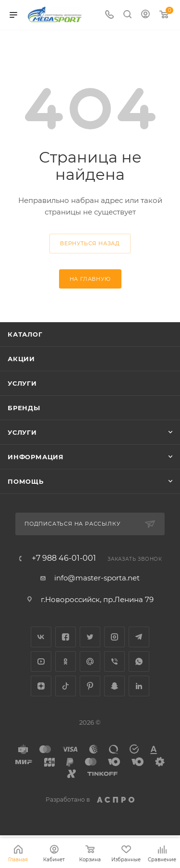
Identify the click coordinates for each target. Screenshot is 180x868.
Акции (21, 359)
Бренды (24, 408)
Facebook (66, 637)
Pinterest (90, 686)
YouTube (41, 661)
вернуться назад (90, 243)
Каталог (25, 334)
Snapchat (114, 686)
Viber (114, 661)
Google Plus (90, 661)
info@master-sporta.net (97, 578)
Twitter (90, 637)
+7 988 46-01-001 (64, 558)
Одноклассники (66, 661)
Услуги (22, 383)
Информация (36, 457)
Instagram (114, 637)
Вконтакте (41, 637)
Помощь (26, 481)
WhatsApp (139, 661)
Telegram (139, 637)
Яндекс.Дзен (41, 686)
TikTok (66, 686)
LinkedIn (139, 686)
